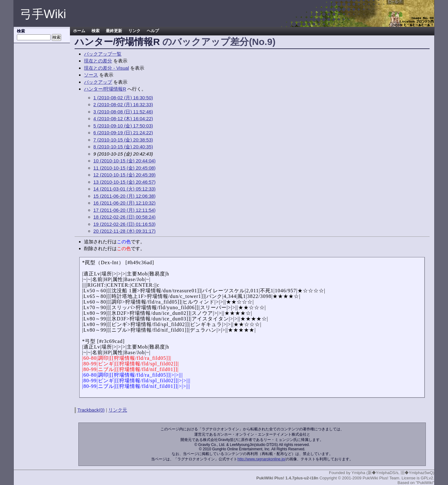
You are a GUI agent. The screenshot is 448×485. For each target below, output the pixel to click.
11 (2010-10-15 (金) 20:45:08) (124, 168)
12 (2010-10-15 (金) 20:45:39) (124, 175)
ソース (91, 75)
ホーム (79, 31)
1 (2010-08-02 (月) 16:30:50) (123, 98)
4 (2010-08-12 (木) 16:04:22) (123, 119)
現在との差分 (98, 61)
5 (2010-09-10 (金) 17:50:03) (123, 126)
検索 (96, 31)
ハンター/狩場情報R (117, 42)
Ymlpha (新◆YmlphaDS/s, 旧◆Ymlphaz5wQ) (393, 473)
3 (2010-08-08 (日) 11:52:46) (123, 112)
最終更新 (114, 31)
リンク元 (118, 410)
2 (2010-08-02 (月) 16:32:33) (123, 104)
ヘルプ (153, 31)
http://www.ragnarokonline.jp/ (261, 459)
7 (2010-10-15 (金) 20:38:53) (123, 140)
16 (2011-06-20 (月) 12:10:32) (124, 203)
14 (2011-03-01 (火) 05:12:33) (124, 189)
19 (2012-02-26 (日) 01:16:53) (124, 224)
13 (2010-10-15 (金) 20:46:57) (124, 182)
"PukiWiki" (425, 483)
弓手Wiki (43, 14)
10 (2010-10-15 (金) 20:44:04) (124, 161)
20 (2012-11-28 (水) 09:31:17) (124, 231)
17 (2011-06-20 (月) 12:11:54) (124, 210)
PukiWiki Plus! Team (381, 478)
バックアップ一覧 (103, 54)
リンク (134, 31)
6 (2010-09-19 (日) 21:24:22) (123, 133)
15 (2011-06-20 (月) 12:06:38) (124, 196)
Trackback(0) (91, 410)
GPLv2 (427, 478)
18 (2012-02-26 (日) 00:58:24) (124, 217)
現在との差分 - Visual (106, 68)
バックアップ (98, 82)
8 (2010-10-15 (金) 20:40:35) (123, 147)
